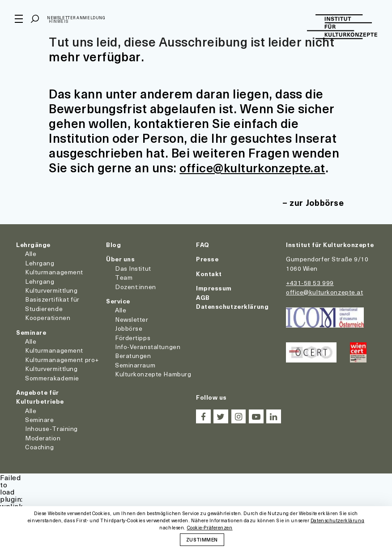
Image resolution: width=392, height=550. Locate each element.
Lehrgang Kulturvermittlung (51, 285)
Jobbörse (129, 328)
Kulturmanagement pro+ (62, 359)
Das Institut (133, 268)
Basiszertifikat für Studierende (52, 304)
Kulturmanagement (54, 350)
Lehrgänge (33, 245)
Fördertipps (133, 337)
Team (124, 277)
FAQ (203, 245)
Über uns (120, 259)
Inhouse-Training (51, 428)
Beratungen (133, 356)
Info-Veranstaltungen (148, 346)
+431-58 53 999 (310, 283)
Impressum (214, 288)
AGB (203, 297)
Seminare (31, 332)
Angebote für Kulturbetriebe (40, 396)
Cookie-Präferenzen (210, 528)
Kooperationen (48, 318)
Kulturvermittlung (51, 369)
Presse (207, 259)
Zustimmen (202, 539)
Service (118, 301)
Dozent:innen (136, 286)
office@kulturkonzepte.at (255, 167)
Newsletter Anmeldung (77, 19)
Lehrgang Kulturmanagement (54, 267)
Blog (113, 245)
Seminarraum (135, 365)
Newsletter (132, 319)
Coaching (39, 447)
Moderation (43, 437)
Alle (31, 254)
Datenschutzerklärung (232, 306)
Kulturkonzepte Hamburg (153, 374)
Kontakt (209, 273)
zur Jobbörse (316, 203)
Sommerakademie (52, 377)
